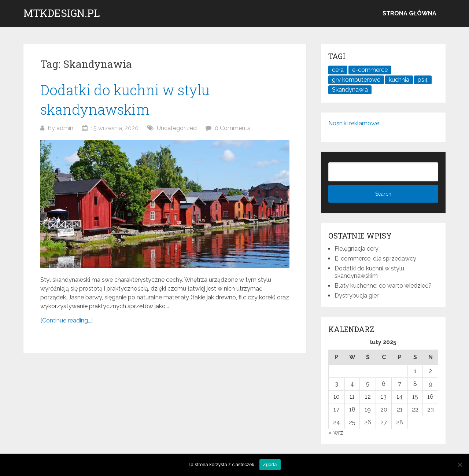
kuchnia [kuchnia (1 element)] (399, 80)
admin (65, 128)
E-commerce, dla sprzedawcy (375, 259)
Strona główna (409, 13)
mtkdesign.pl (62, 13)
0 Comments (232, 128)
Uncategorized (177, 128)
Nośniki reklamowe (354, 123)
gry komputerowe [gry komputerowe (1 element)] (356, 80)
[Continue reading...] (67, 320)
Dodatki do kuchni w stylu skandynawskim (369, 272)
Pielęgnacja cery (357, 249)
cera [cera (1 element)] (338, 70)
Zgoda (270, 464)
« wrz (336, 433)
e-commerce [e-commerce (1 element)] (370, 70)
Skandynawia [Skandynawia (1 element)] (350, 90)
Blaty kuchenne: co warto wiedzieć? (383, 286)
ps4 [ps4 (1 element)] (423, 80)
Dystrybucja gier (357, 296)
